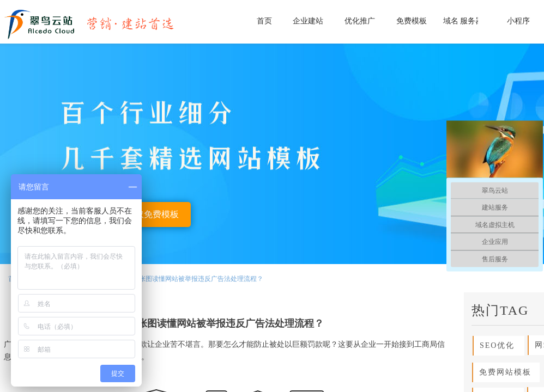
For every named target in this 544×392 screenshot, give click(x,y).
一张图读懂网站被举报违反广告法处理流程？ (198, 279)
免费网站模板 (502, 372)
